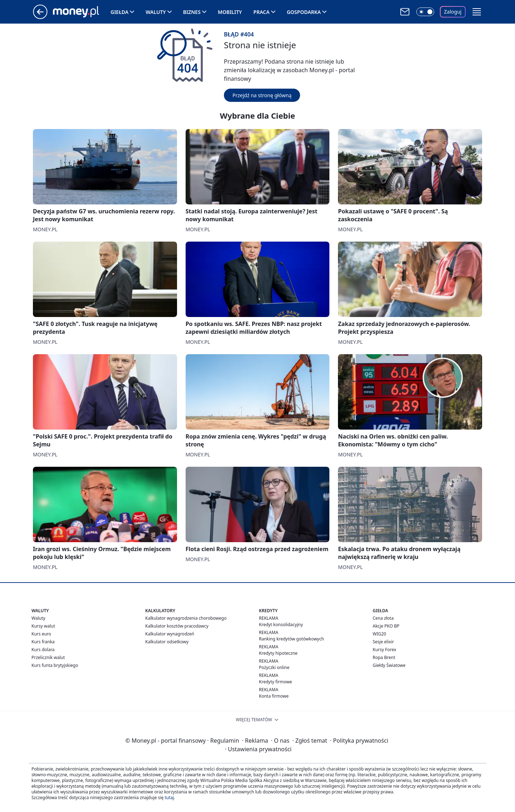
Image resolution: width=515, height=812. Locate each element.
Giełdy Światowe (389, 665)
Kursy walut (43, 626)
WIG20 (379, 634)
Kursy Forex (384, 650)
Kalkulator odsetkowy (167, 642)
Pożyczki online (274, 667)
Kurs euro (41, 634)
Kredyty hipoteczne (278, 653)
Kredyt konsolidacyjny (281, 625)
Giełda (119, 12)
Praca (262, 12)
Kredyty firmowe (276, 682)
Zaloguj (453, 12)
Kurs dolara (43, 650)
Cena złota (383, 618)
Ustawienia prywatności (258, 749)
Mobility (230, 12)
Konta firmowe (274, 696)
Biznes (192, 12)
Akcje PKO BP (386, 626)
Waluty (156, 12)
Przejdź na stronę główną (262, 95)
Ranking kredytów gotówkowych (291, 639)
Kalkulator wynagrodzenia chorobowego (186, 618)
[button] (477, 12)
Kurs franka (43, 642)
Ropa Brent (384, 657)
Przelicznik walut (48, 657)
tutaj (169, 798)
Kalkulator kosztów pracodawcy (177, 626)
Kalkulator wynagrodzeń (170, 634)
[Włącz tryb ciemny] (425, 12)
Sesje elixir (383, 642)
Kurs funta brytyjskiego (55, 665)
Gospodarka (304, 12)
